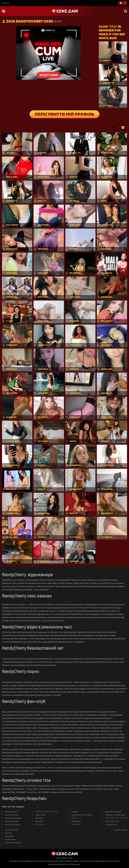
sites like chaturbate (113, 812)
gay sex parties (121, 830)
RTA (58, 858)
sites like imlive (11, 812)
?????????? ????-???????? (116, 818)
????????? (76, 825)
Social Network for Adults (81, 815)
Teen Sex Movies (12, 830)
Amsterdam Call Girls (13, 843)
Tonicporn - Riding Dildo (115, 815)
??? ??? (74, 818)
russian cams (10, 839)
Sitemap (75, 812)
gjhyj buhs (39, 818)
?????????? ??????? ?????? (47, 812)
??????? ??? (40, 825)
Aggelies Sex (41, 815)
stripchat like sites (12, 821)
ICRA (71, 858)
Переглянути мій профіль (64, 114)
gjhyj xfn (8, 833)
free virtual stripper (13, 825)
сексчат (6, 3)
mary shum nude (12, 815)
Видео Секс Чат (112, 821)
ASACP (64, 858)
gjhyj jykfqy (9, 836)
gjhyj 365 (39, 821)
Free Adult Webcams (13, 818)
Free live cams (111, 825)
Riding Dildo (76, 821)
